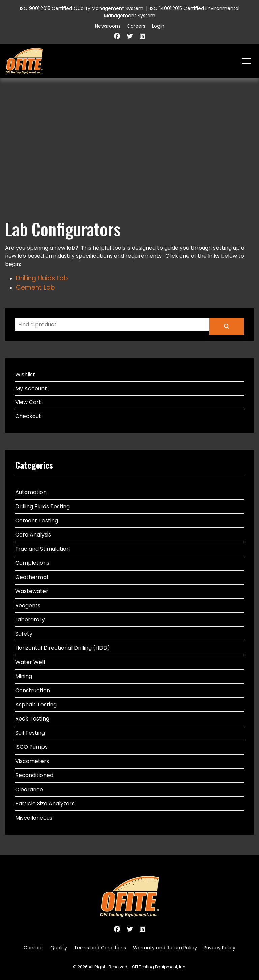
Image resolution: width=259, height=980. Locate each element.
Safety (24, 634)
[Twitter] (130, 36)
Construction (33, 690)
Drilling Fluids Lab (42, 278)
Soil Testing (30, 733)
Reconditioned (34, 775)
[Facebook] (117, 36)
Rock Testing (32, 719)
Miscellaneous (34, 818)
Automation (31, 492)
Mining (24, 676)
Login (158, 26)
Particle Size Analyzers (45, 804)
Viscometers (32, 761)
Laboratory (30, 620)
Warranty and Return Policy (165, 948)
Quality (59, 948)
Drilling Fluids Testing (42, 506)
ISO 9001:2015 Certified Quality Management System (82, 8)
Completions (32, 563)
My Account (31, 388)
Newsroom (108, 26)
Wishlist (25, 375)
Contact (34, 948)
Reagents (28, 605)
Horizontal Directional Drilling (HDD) (63, 648)
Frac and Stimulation (42, 549)
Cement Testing (37, 520)
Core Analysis (33, 535)
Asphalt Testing (36, 705)
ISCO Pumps (31, 747)
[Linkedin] (142, 36)
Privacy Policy (220, 948)
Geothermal (32, 577)
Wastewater (32, 591)
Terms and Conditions (100, 948)
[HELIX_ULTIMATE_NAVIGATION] (246, 61)
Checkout (28, 416)
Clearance (29, 789)
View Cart (28, 402)
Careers (136, 26)
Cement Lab (35, 288)
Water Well (30, 662)
